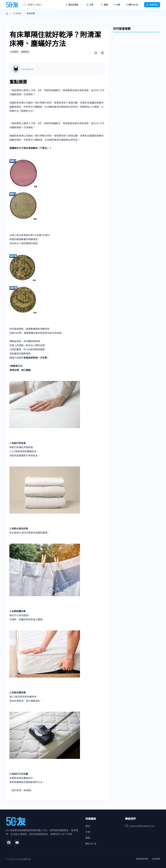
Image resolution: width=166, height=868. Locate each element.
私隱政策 (156, 859)
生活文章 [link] (31, 13)
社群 (117, 5)
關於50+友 (132, 5)
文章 (88, 832)
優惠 (104, 5)
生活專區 (17, 13)
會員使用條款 (142, 859)
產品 (88, 826)
